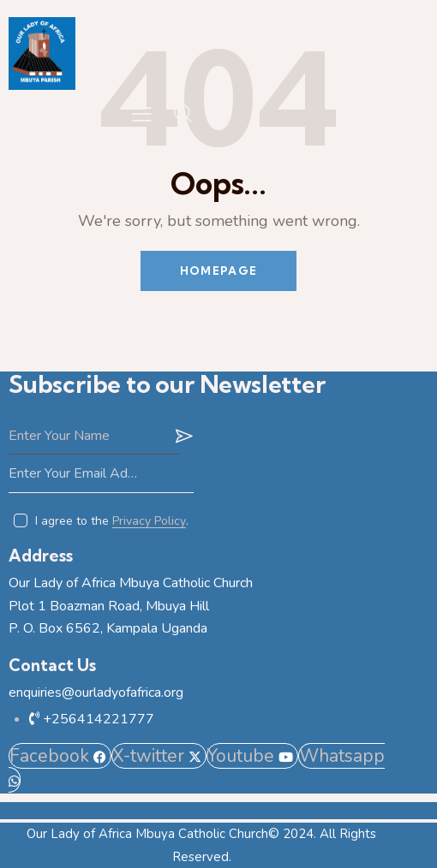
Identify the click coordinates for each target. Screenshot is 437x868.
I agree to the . (112, 521)
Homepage (218, 271)
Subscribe (181, 436)
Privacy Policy (149, 522)
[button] (142, 115)
